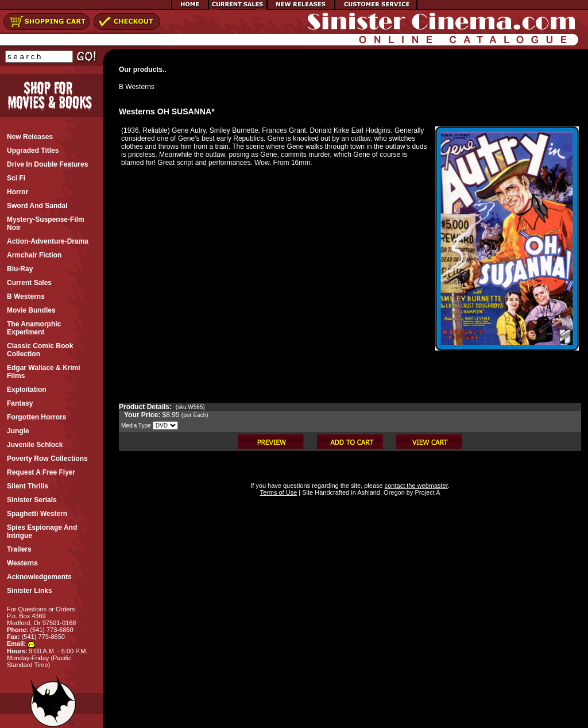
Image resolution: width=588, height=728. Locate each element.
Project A (426, 492)
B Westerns (137, 87)
